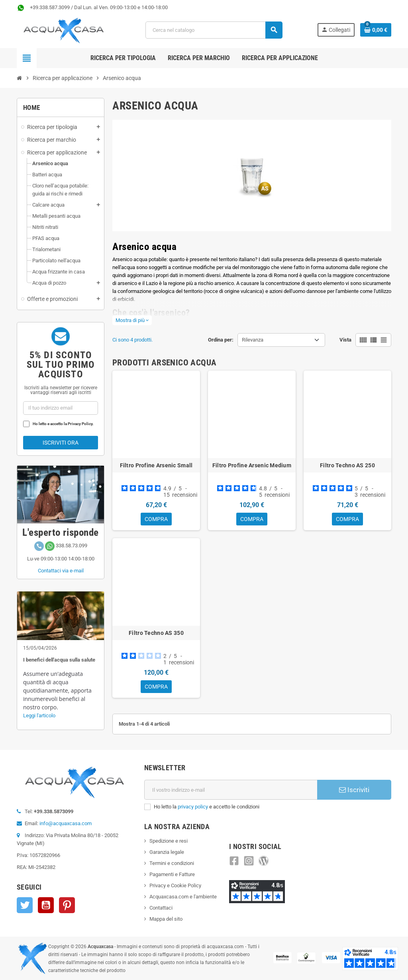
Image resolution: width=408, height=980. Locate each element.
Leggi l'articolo (39, 715)
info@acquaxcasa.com (66, 823)
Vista (345, 340)
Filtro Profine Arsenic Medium (252, 465)
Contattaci (161, 908)
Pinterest (67, 905)
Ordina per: (221, 340)
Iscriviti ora (61, 443)
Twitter (25, 905)
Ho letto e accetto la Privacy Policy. (63, 424)
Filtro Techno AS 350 (156, 634)
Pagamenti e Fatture (172, 874)
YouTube (46, 905)
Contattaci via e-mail (61, 571)
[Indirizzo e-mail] (231, 790)
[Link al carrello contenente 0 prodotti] (376, 30)
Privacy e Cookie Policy (175, 885)
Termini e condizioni (172, 863)
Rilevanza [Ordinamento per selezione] (253, 340)
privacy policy (193, 807)
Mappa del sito (166, 919)
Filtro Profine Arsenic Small (156, 465)
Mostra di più (132, 320)
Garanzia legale (167, 852)
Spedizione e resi (169, 841)
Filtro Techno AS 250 (347, 465)
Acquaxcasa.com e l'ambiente (183, 897)
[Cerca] (214, 30)
